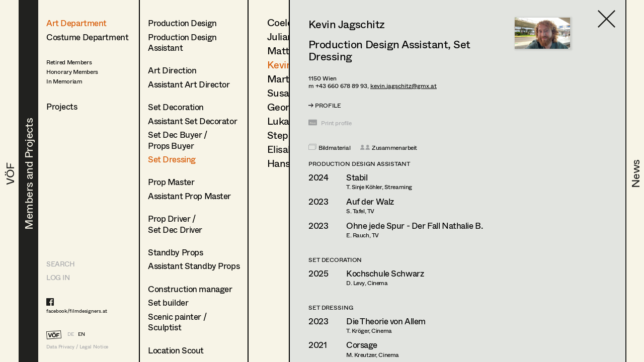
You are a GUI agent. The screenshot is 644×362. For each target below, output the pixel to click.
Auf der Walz (370, 201)
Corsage (362, 345)
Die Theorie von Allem (386, 321)
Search (60, 264)
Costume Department (87, 37)
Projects (62, 106)
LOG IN (58, 277)
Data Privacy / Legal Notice (77, 347)
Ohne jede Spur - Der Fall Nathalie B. (414, 225)
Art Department (76, 23)
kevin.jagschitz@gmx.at (404, 86)
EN (82, 334)
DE (71, 334)
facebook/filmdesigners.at (77, 311)
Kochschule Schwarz (385, 273)
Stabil (357, 177)
